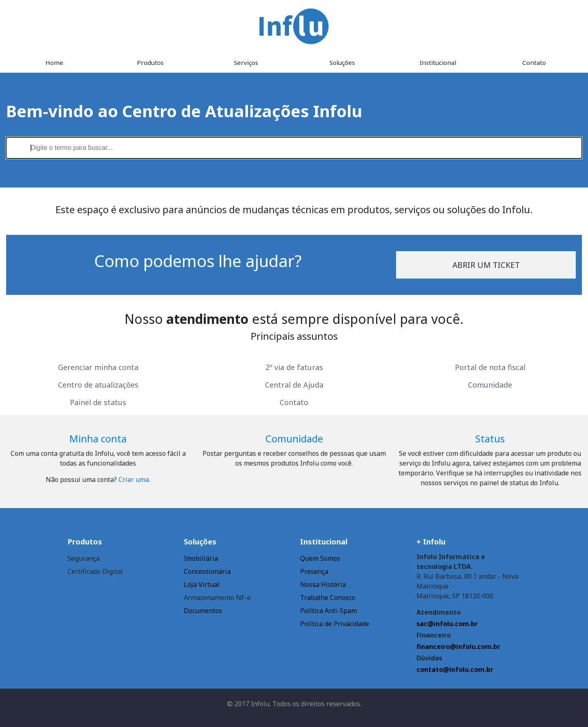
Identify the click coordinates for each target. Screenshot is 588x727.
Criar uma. (134, 479)
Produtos (150, 62)
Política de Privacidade (335, 624)
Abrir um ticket (486, 265)
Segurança (84, 558)
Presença (314, 571)
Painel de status (98, 402)
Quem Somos (320, 558)
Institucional (438, 62)
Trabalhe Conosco (328, 598)
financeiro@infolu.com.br (458, 647)
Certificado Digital (95, 571)
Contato (534, 62)
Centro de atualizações (98, 385)
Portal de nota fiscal (490, 367)
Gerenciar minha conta (98, 367)
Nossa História (323, 584)
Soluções (342, 62)
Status (490, 438)
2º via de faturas (294, 367)
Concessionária (207, 571)
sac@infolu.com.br (447, 624)
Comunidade (490, 385)
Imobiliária (201, 558)
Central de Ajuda (294, 385)
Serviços (246, 62)
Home (54, 62)
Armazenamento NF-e (217, 598)
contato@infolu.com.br (455, 669)
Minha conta (98, 438)
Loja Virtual (202, 584)
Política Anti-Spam (329, 611)
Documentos (203, 611)
